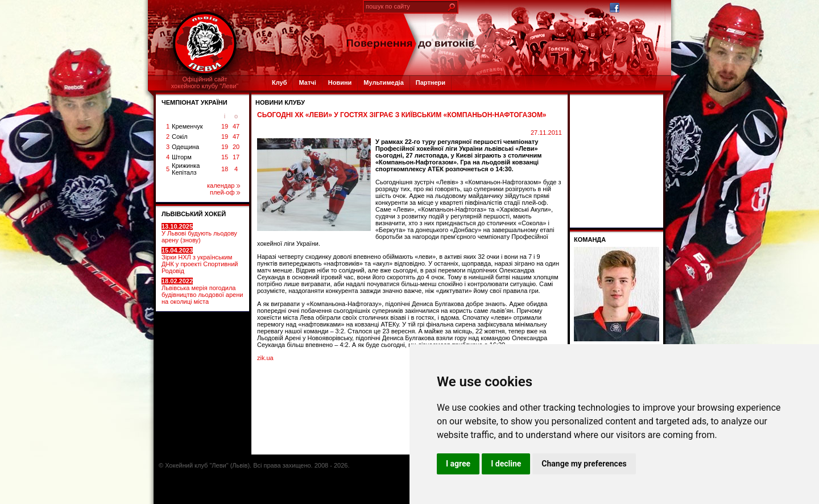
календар (224, 185)
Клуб (279, 82)
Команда (590, 239)
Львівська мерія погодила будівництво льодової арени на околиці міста (202, 291)
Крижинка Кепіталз (186, 169)
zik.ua (265, 358)
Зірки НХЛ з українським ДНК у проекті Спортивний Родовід (200, 261)
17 (236, 157)
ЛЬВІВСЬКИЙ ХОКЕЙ (194, 214)
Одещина (185, 147)
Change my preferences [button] (584, 464)
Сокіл (180, 137)
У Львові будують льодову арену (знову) (199, 233)
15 (225, 157)
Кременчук (187, 126)
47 (236, 126)
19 (225, 126)
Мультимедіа (383, 82)
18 (225, 169)
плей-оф (225, 192)
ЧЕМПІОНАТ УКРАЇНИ (195, 102)
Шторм (182, 157)
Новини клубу (280, 102)
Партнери (431, 82)
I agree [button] (458, 464)
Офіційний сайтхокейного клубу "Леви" (205, 82)
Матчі (307, 82)
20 (236, 147)
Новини (340, 82)
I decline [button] (506, 464)
